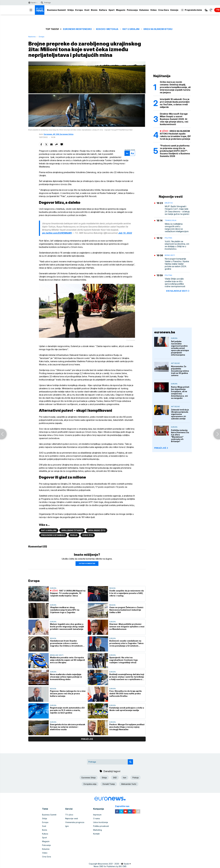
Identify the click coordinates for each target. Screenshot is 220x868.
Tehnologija (171, 220)
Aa (127, 153)
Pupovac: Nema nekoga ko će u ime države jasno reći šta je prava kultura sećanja (68, 694)
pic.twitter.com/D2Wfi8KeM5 (57, 233)
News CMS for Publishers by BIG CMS (110, 866)
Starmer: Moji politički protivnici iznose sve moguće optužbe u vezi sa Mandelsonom (127, 627)
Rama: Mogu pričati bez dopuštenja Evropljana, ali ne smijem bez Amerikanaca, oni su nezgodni (180, 393)
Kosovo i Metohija (107, 29)
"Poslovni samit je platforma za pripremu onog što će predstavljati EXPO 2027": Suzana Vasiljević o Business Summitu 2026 (175, 151)
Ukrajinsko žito (97, 530)
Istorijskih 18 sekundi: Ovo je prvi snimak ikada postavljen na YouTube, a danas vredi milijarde (175, 103)
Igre (67, 826)
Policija (136, 778)
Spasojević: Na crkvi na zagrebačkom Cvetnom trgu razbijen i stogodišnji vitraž (123, 660)
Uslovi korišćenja (101, 822)
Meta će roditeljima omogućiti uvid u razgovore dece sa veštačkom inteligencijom (177, 228)
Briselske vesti (57, 655)
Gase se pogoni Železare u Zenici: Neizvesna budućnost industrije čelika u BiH (126, 610)
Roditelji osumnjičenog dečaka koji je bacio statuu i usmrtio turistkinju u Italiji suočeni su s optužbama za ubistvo (127, 677)
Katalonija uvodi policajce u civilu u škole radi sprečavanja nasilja (127, 709)
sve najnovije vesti (178, 291)
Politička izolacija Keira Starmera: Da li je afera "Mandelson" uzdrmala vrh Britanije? (180, 436)
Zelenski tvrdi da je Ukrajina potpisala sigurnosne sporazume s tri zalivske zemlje (180, 414)
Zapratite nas (124, 806)
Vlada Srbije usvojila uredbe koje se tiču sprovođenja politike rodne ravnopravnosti (175, 283)
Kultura (103, 10)
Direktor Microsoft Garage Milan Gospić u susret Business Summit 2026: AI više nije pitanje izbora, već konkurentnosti (174, 119)
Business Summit (56, 10)
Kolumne (144, 10)
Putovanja (132, 10)
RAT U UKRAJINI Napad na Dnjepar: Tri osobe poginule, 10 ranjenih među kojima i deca (68, 593)
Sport (112, 10)
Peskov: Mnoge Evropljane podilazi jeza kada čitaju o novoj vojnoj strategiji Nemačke (127, 727)
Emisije (174, 10)
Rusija (74, 535)
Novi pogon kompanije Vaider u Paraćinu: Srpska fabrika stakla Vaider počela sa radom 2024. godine (177, 264)
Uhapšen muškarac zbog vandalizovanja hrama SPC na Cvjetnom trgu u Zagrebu (65, 610)
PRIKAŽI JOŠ (161, 448)
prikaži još (87, 739)
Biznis (94, 10)
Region (112, 588)
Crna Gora (163, 10)
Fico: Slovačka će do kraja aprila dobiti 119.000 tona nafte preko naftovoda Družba (125, 694)
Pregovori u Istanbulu (53, 535)
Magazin (121, 10)
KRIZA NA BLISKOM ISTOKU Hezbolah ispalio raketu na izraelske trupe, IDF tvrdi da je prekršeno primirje (175, 135)
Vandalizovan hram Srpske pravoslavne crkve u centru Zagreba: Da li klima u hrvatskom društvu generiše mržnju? (66, 643)
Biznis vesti (170, 255)
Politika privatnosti (101, 826)
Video (153, 10)
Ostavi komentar (87, 563)
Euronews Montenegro (77, 29)
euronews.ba (165, 332)
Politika (168, 238)
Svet (87, 10)
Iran (125, 778)
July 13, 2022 (125, 233)
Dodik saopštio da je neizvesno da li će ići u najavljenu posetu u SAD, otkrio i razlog (127, 593)
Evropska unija (90, 784)
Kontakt (96, 834)
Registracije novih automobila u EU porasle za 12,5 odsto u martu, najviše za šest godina (67, 710)
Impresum (97, 815)
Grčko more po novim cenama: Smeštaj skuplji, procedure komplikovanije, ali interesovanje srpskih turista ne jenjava (175, 87)
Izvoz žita (88, 535)
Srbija (71, 10)
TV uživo (69, 815)
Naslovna (32, 37)
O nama (96, 818)
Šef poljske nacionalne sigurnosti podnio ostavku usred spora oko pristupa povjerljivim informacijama (180, 348)
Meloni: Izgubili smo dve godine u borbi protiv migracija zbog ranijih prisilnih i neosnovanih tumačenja (67, 627)
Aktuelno (175, 363)
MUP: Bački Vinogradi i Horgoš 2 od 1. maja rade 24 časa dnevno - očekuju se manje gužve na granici (177, 210)
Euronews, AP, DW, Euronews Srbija (59, 134)
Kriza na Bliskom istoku (158, 29)
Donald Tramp (109, 784)
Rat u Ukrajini (131, 29)
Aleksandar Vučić (129, 784)
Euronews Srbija (89, 778)
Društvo (169, 203)
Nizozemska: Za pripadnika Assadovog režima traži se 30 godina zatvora (180, 371)
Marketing (97, 830)
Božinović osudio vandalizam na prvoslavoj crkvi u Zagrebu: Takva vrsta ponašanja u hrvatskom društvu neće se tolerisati (126, 643)
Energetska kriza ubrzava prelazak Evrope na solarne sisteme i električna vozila (68, 727)
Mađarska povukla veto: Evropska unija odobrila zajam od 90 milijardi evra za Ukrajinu (67, 660)
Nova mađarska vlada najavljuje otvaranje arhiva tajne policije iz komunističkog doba (66, 677)
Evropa (79, 10)
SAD (115, 778)
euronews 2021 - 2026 (109, 864)
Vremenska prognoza (75, 822)
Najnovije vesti (72, 818)
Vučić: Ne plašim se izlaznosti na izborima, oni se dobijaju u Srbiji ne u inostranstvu (177, 245)
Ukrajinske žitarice (72, 530)
